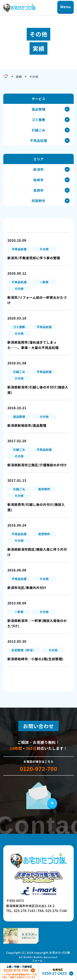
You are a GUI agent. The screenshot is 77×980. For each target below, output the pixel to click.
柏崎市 (39, 180)
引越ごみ (38, 130)
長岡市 (39, 190)
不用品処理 (38, 140)
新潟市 (39, 169)
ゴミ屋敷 (38, 120)
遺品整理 (38, 109)
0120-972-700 (38, 769)
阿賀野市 (38, 201)
